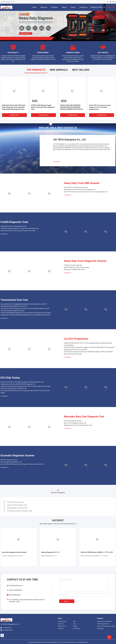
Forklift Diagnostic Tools (14, 222)
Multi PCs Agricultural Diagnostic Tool (11, 462)
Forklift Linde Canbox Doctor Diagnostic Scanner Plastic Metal (18, 231)
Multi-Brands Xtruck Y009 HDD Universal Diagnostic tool (80, 190)
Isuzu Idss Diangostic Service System (14, 552)
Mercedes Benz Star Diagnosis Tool (84, 417)
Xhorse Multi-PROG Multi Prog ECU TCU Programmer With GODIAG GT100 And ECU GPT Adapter (25, 392)
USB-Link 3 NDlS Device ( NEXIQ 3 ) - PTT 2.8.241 (97, 552)
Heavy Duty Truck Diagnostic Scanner (85, 261)
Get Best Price (14, 115)
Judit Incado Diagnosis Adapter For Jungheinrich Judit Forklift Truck (20, 228)
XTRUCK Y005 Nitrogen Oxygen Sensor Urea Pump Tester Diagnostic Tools (43, 107)
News (74, 621)
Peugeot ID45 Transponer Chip (17, 505)
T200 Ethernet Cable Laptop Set (73, 265)
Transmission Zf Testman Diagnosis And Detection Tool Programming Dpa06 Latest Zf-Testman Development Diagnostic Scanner (25, 310)
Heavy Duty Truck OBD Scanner (82, 183)
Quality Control (62, 626)
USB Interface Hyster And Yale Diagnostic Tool (14, 226)
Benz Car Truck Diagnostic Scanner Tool (75, 423)
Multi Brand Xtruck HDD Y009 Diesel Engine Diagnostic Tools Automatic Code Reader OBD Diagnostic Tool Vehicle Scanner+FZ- (14, 107)
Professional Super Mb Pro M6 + (73, 421)
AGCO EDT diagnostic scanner (9, 460)
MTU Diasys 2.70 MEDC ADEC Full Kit (74, 270)
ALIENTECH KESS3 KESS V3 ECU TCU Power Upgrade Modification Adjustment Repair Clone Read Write (88, 344)
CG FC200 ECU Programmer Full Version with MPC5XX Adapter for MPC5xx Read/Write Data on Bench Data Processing (88, 353)
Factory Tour (61, 624)
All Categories (100, 629)
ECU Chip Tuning (10, 378)
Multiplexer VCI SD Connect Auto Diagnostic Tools (78, 425)
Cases (75, 624)
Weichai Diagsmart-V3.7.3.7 (51, 552)
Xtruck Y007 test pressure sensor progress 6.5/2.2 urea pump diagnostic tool (100, 107)
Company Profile (62, 621)
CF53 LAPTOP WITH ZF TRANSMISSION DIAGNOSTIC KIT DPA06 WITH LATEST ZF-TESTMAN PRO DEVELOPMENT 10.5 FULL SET (24, 305)
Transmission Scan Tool (14, 300)
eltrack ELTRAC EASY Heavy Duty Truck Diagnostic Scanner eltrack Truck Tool (22, 464)
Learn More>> (57, 162)
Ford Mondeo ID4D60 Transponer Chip (19, 511)
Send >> (67, 601)
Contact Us (61, 629)
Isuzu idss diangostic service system (12, 556)
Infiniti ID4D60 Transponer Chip (17, 508)
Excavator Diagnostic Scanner (18, 455)
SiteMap (75, 626)
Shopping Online (96, 7)
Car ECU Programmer (76, 339)
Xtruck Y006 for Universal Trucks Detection (76, 187)
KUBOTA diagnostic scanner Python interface (77, 267)
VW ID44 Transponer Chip (15, 502)
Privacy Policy (76, 629)
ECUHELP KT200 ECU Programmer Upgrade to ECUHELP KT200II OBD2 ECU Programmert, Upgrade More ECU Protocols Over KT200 (89, 348)
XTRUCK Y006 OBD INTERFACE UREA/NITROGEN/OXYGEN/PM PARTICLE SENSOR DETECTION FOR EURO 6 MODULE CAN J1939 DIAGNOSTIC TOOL (72, 107)
